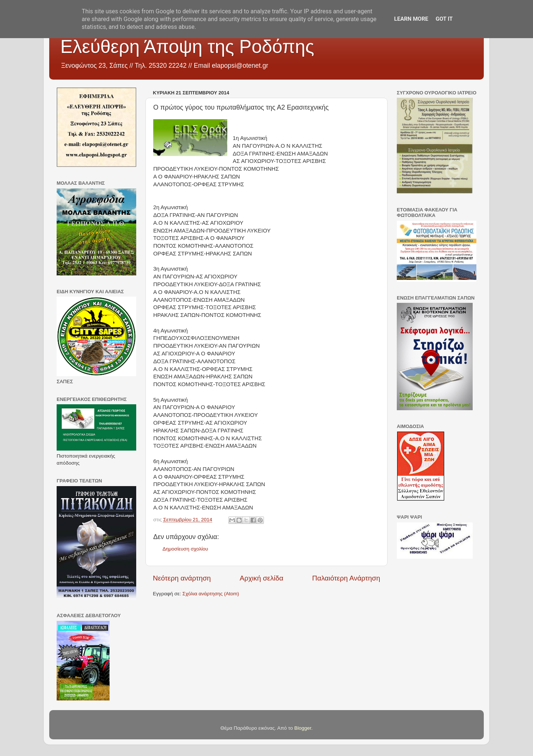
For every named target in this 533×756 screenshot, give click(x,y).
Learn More (411, 19)
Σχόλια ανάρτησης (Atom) (211, 594)
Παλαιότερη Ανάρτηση (346, 578)
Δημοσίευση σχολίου (185, 549)
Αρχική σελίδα (262, 578)
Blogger (303, 728)
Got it (444, 19)
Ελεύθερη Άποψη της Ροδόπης (187, 47)
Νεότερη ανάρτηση (182, 578)
